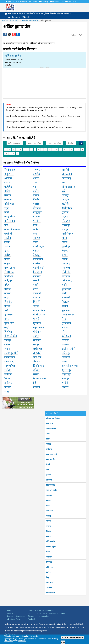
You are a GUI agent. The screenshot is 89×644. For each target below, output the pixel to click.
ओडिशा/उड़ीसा (51, 542)
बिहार (48, 439)
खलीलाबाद (67, 208)
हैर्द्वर (35, 383)
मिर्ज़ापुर (8, 332)
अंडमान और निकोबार (53, 418)
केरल (48, 506)
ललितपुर (66, 353)
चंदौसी (36, 229)
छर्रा (35, 234)
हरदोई (65, 383)
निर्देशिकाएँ (27, 17)
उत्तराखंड (49, 588)
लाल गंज (37, 357)
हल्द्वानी (36, 387)
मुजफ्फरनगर (68, 315)
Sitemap (31, 616)
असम (48, 434)
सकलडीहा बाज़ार (70, 366)
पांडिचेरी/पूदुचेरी (51, 547)
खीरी (7, 212)
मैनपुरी (36, 319)
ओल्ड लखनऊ (69, 187)
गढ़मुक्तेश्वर (10, 217)
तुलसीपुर (66, 246)
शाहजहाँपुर (10, 366)
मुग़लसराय (9, 315)
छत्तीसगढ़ (49, 449)
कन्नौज (36, 191)
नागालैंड (49, 536)
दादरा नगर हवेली (52, 454)
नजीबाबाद (38, 259)
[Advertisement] (45, 84)
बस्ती (64, 293)
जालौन (8, 238)
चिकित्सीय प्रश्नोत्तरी (56, 13)
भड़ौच (36, 306)
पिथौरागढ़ (9, 272)
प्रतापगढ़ (66, 263)
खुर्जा (7, 208)
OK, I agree (65, 637)
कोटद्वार (65, 200)
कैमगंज (8, 195)
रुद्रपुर (36, 336)
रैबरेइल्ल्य (66, 336)
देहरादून (37, 255)
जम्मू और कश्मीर (52, 490)
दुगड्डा (7, 251)
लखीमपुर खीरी (11, 353)
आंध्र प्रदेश (50, 423)
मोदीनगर (37, 332)
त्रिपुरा (48, 577)
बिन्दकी (37, 302)
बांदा (6, 298)
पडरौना (36, 263)
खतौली (65, 204)
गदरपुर (65, 217)
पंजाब (48, 552)
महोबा (65, 327)
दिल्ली (48, 465)
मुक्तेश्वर (66, 310)
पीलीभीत (66, 272)
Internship (44, 2)
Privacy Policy (9, 641)
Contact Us (66, 2)
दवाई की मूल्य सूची (15, 17)
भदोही (65, 306)
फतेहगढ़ (66, 276)
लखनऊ (66, 344)
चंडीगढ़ (49, 444)
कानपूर (65, 195)
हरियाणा (49, 480)
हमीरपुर (8, 383)
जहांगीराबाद (68, 234)
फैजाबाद (37, 276)
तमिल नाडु (50, 567)
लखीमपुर (37, 349)
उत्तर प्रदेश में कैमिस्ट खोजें (30, 21)
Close (63, 642)
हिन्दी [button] (75, 2)
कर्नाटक (49, 501)
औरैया (7, 191)
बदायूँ (36, 285)
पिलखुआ (38, 272)
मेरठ (64, 319)
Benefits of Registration (16, 616)
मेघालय (49, 526)
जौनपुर (36, 238)
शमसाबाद (9, 361)
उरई (64, 182)
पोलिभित (9, 276)
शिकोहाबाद (38, 366)
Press (30, 613)
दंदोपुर (36, 251)
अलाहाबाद (67, 174)
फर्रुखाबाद (67, 281)
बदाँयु (64, 285)
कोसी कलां (9, 204)
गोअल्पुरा (66, 221)
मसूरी (7, 327)
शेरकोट (36, 361)
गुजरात (49, 475)
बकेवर (7, 285)
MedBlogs (55, 2)
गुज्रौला (65, 212)
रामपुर (36, 344)
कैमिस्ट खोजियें (15, 21)
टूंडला (7, 242)
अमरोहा (37, 174)
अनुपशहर (9, 174)
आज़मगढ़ (67, 178)
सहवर (36, 374)
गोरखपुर (66, 225)
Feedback (32, 619)
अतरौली (66, 170)
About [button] (10, 2)
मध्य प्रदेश (49, 511)
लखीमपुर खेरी (69, 349)
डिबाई (65, 242)
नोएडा (7, 263)
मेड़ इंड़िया (5, 21)
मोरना (65, 332)
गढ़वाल (37, 217)
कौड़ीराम (37, 204)
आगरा (36, 178)
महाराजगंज (39, 327)
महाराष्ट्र (49, 516)
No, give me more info (77, 637)
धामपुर (65, 255)
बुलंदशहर (66, 289)
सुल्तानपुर (66, 370)
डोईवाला (8, 246)
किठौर (36, 200)
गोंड (6, 225)
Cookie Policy (54, 639)
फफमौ (36, 281)
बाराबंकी (66, 298)
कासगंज (8, 200)
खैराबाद (37, 208)
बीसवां (7, 306)
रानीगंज (66, 340)
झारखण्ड (49, 495)
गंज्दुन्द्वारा (38, 212)
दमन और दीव (51, 459)
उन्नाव (36, 182)
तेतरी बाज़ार (39, 246)
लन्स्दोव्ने (37, 353)
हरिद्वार (8, 387)
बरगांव (7, 289)
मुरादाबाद (66, 323)
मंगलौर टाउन (39, 315)
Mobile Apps (21, 2)
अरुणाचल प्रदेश (51, 429)
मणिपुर (49, 521)
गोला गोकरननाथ (12, 229)
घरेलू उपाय (23, 13)
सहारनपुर (66, 374)
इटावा (7, 182)
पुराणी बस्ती (39, 268)
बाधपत (37, 298)
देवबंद (65, 251)
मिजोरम (49, 531)
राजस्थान (49, 557)
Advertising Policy (14, 619)
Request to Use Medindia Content (52, 613)
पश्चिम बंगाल (50, 593)
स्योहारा (37, 370)
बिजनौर (8, 302)
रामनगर (8, 344)
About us (10, 610)
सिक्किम (49, 562)
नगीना (7, 259)
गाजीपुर (37, 221)
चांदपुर (65, 229)
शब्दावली (67, 13)
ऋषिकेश (8, 187)
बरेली (36, 289)
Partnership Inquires (47, 610)
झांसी (64, 238)
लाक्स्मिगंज (10, 357)
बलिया (7, 293)
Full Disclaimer (10, 634)
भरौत (7, 310)
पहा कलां (66, 268)
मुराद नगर (9, 323)
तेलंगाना (49, 572)
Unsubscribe (44, 616)
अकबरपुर (38, 170)
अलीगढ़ (8, 178)
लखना (7, 349)
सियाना (8, 379)
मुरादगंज (37, 323)
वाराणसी (66, 357)
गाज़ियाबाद (10, 221)
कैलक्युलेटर (45, 13)
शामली (65, 361)
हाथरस (65, 387)
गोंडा (35, 225)
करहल (36, 195)
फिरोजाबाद (10, 170)
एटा (35, 187)
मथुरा (7, 319)
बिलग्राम (66, 302)
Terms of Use (22, 641)
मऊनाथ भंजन (40, 310)
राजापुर (8, 340)
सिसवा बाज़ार (39, 379)
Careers (33, 2)
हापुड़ (7, 391)
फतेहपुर (8, 281)
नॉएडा (65, 259)
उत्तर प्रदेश (50, 583)
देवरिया (8, 255)
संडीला (7, 370)
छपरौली (8, 234)
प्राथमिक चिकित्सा (33, 13)
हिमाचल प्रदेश (51, 485)
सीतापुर (65, 379)
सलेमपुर (8, 374)
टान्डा (36, 242)
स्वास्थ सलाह (13, 13)
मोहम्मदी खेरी (11, 336)
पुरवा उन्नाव (10, 268)
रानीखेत (37, 340)
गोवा (48, 470)
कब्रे (64, 191)
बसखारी (37, 293)
